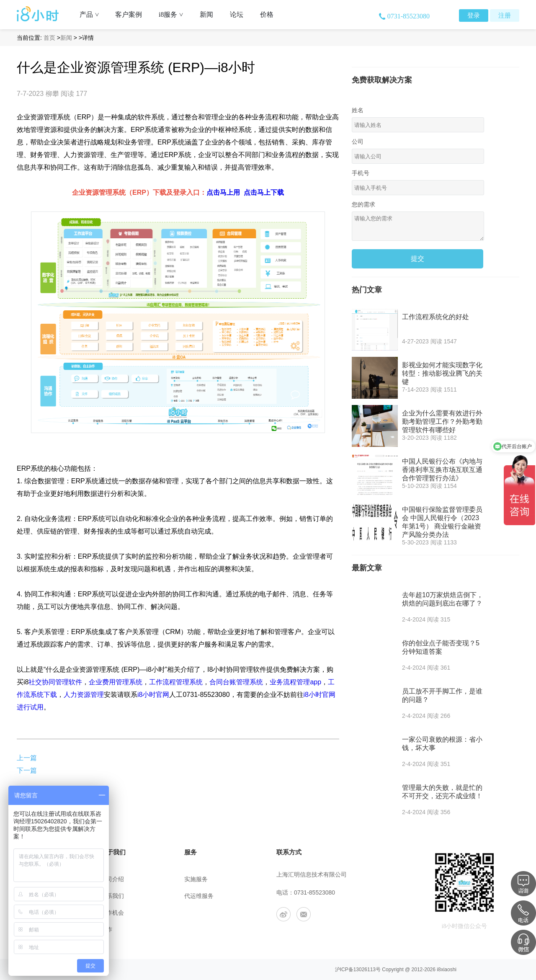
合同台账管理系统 (236, 682)
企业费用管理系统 (116, 682)
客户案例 (129, 14)
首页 (49, 38)
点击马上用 (223, 192)
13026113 (365, 970)
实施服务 (196, 879)
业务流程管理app (295, 682)
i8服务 (174, 14)
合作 (106, 930)
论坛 (237, 14)
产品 (92, 14)
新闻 (206, 14)
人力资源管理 (84, 695)
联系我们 (112, 896)
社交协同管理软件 (55, 682)
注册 (505, 15)
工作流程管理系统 (176, 682)
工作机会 (112, 913)
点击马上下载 (264, 192)
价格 (267, 14)
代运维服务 (199, 896)
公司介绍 (112, 879)
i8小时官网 (153, 695)
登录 (474, 15)
